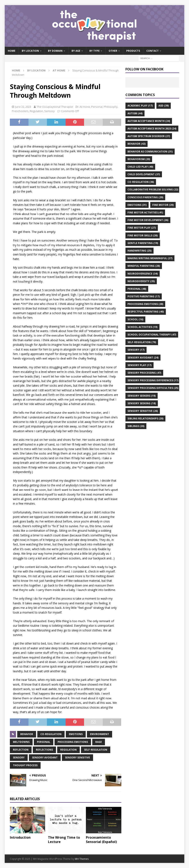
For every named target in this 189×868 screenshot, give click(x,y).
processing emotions (73, 742)
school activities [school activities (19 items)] (142, 327)
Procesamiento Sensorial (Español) (101, 840)
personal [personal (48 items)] (137, 289)
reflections (44, 750)
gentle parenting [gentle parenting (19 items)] (143, 243)
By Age (76, 51)
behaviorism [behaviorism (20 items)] (139, 159)
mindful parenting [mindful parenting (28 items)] (144, 266)
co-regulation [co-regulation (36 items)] (141, 182)
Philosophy (111, 107)
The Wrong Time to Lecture (64, 840)
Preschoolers (20, 111)
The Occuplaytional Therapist (55, 107)
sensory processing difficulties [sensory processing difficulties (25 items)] (153, 388)
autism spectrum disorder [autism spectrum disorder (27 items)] (149, 136)
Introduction (20, 837)
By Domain (55, 51)
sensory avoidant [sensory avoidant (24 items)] (143, 358)
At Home (85, 107)
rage (99, 742)
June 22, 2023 (23, 107)
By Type (94, 51)
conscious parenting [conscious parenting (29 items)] (145, 197)
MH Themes (82, 859)
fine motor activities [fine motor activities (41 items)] (145, 212)
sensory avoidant (45, 757)
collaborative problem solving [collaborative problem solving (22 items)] (153, 190)
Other (113, 51)
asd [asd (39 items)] (164, 106)
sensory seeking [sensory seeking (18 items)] (142, 403)
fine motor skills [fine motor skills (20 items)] (143, 235)
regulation (68, 750)
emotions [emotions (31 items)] (137, 205)
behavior (27, 734)
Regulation (36, 111)
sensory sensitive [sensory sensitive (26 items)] (143, 411)
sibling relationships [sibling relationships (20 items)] (145, 419)
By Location (30, 51)
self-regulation (96, 750)
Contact (153, 51)
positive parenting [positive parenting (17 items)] (144, 296)
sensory (19, 757)
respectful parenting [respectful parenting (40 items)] (146, 312)
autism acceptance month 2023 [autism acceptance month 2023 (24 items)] (152, 129)
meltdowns (21, 742)
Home (12, 51)
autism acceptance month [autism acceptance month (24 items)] (149, 121)
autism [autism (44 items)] (135, 113)
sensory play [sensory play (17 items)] (139, 365)
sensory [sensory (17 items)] (136, 350)
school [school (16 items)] (135, 319)
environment (100, 734)
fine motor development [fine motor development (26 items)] (148, 220)
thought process (25, 765)
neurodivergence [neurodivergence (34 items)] (143, 274)
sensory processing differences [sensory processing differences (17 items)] (153, 380)
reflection (21, 750)
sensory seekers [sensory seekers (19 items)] (142, 396)
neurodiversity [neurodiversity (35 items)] (141, 281)
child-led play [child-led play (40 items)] (140, 167)
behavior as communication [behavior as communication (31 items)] (150, 152)
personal (44, 742)
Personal (97, 107)
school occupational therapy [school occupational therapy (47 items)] (152, 335)
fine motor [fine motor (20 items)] (163, 205)
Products (133, 51)
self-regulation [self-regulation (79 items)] (142, 342)
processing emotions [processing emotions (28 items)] (145, 304)
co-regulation (51, 734)
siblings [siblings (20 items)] (136, 426)
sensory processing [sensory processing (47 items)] (144, 373)
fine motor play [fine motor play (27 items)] (142, 228)
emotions (76, 734)
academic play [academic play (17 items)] (140, 106)
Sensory (50, 111)
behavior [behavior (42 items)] (137, 144)
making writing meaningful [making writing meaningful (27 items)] (150, 258)
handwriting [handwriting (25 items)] (139, 251)
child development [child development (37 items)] (144, 174)
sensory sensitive (77, 757)
